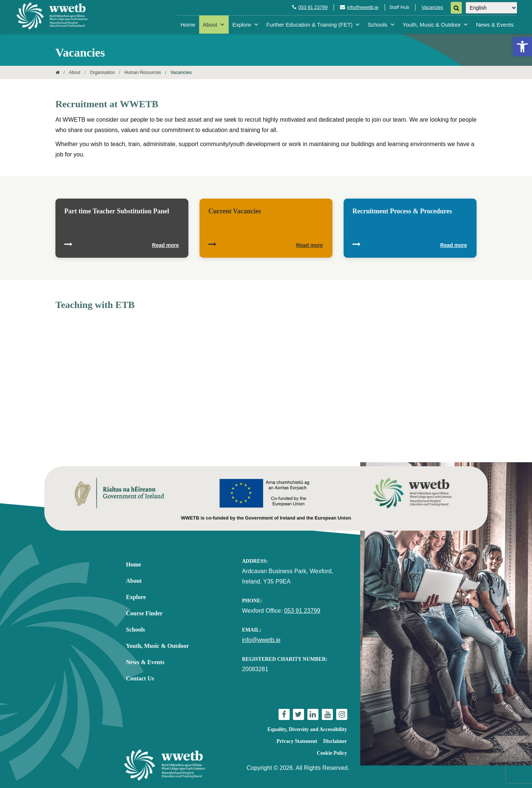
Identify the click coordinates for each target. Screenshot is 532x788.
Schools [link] (381, 25)
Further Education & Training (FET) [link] (313, 25)
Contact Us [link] (140, 678)
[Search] (456, 8)
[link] (522, 47)
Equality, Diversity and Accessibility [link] (307, 729)
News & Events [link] (495, 25)
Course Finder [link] (144, 613)
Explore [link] (246, 25)
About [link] (214, 25)
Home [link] (188, 25)
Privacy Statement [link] (297, 741)
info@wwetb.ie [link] (363, 7)
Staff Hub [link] (399, 7)
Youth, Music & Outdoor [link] (436, 25)
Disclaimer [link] (335, 741)
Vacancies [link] (432, 7)
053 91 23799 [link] (313, 7)
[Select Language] (491, 8)
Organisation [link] (102, 72)
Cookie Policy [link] (332, 753)
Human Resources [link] (142, 72)
